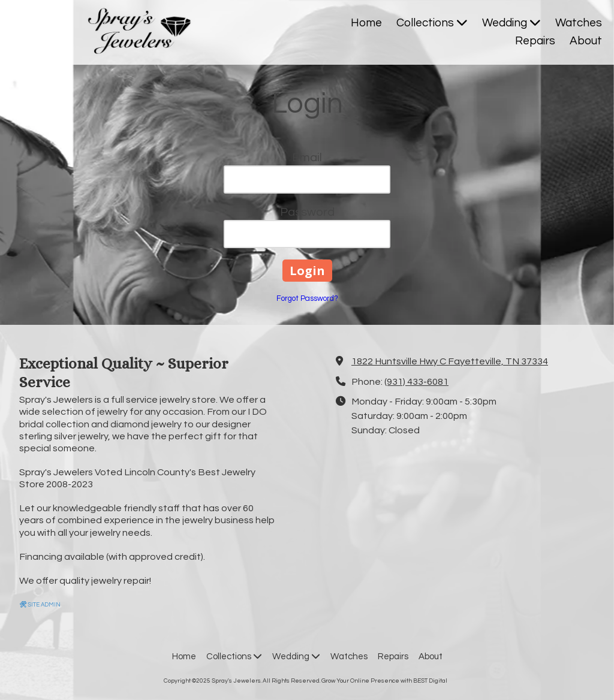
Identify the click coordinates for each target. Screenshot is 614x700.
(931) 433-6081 (416, 382)
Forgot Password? (307, 298)
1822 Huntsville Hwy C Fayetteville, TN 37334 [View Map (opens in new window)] (450, 361)
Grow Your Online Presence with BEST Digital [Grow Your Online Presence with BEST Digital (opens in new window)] (384, 681)
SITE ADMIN (40, 605)
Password (307, 212)
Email (307, 158)
